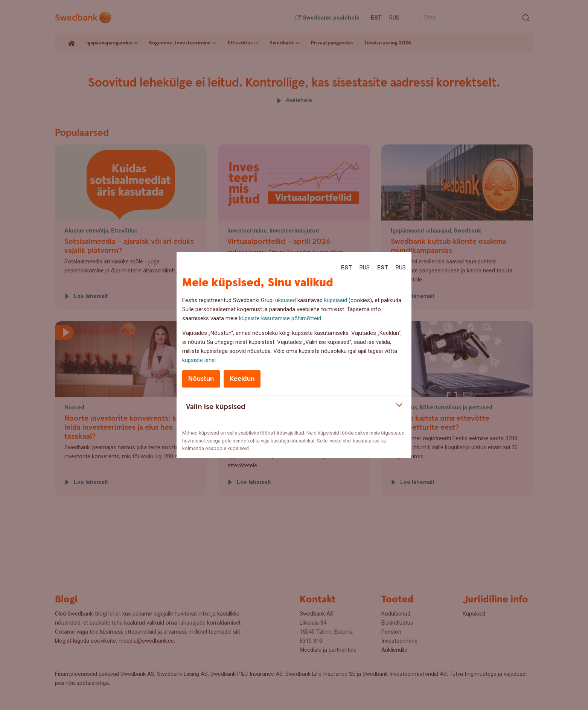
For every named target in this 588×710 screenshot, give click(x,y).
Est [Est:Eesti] (347, 268)
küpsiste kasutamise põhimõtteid (280, 318)
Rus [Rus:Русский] (365, 268)
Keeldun (242, 379)
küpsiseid (336, 300)
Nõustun (201, 379)
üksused (286, 300)
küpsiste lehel (199, 360)
